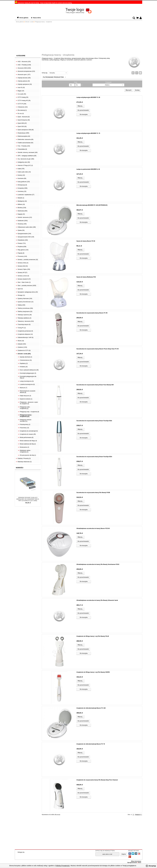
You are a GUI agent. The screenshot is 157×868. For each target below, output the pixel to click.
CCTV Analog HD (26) (24, 101)
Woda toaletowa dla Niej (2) (28, 444)
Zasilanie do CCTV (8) (24, 350)
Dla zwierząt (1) (22, 110)
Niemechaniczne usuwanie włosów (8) (28, 392)
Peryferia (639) (22, 247)
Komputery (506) (23, 188)
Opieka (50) (21, 230)
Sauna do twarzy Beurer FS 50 (86, 241)
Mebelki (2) (21, 198)
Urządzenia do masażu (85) (28, 434)
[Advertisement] (78, 39)
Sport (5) (20, 289)
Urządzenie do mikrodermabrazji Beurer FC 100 (91, 708)
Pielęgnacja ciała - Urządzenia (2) (25, 408)
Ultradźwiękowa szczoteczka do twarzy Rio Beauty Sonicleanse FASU (98, 564)
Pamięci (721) (22, 243)
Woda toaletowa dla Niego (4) (28, 441)
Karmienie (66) (22, 178)
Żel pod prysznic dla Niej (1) (28, 455)
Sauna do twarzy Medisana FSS (86, 277)
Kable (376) (21, 169)
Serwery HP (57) (22, 273)
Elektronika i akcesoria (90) (26, 139)
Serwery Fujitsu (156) (24, 269)
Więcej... (80, 106)
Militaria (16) (21, 204)
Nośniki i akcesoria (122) (25, 217)
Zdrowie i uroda (29, 22)
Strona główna (24, 18)
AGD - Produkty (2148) (24, 65)
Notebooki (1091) (23, 221)
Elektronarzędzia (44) (24, 136)
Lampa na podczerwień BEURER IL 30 (88, 169)
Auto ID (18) (21, 88)
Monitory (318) (22, 208)
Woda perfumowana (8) (27, 437)
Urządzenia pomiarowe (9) (25, 331)
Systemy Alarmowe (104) (25, 299)
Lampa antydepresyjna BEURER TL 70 (88, 133)
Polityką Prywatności (63, 866)
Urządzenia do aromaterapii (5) (29, 431)
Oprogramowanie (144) (24, 234)
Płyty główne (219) (23, 250)
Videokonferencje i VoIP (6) (26, 337)
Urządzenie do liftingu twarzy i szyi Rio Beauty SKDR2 (93, 672)
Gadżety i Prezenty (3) (24, 458)
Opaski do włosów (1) (26, 399)
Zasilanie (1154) (22, 347)
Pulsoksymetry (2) (25, 424)
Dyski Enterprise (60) (24, 120)
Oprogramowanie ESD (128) (26, 237)
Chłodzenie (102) (23, 107)
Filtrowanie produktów (53, 77)
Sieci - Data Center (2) (24, 282)
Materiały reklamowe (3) (25, 462)
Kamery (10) (21, 175)
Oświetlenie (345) (23, 240)
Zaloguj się (21, 852)
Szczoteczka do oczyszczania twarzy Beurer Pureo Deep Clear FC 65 (98, 349)
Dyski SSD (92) (22, 126)
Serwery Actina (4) (23, 263)
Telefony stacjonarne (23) (25, 312)
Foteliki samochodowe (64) (25, 143)
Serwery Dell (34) (23, 266)
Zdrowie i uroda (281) (24, 354)
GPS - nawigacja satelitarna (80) (27, 156)
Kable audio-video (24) (24, 172)
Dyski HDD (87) (22, 123)
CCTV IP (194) (22, 104)
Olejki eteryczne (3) (25, 396)
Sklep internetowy (136, 861)
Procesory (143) (22, 256)
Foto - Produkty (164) (24, 146)
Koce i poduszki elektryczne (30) (29, 370)
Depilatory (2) (24, 363)
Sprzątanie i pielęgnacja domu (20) (28, 292)
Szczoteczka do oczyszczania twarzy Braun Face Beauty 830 (95, 385)
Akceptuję (152, 866)
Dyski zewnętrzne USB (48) (26, 130)
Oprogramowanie (132, 862)
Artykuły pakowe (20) (24, 81)
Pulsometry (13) (24, 428)
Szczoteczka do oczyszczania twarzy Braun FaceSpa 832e (94, 421)
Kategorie (21, 56)
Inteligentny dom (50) (24, 162)
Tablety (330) (21, 305)
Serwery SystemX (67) (24, 279)
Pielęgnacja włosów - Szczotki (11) (26, 420)
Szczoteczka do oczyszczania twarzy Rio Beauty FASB (93, 493)
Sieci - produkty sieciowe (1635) (27, 286)
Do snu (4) (21, 114)
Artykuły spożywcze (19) (25, 84)
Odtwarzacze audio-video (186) (27, 227)
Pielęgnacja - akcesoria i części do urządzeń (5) (29, 403)
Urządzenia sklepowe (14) (25, 334)
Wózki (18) (21, 341)
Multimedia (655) (23, 211)
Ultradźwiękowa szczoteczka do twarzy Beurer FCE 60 (93, 528)
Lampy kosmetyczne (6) (27, 381)
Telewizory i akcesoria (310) (26, 321)
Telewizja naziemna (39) (25, 315)
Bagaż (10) (21, 91)
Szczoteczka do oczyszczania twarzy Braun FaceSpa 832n (94, 457)
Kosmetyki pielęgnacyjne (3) (28, 373)
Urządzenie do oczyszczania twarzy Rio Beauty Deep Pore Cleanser (97, 780)
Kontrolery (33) (22, 191)
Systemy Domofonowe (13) (26, 302)
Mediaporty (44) (22, 201)
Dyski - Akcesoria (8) (24, 117)
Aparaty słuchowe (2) (26, 357)
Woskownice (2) (24, 447)
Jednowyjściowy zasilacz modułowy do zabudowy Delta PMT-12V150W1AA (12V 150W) (28, 499)
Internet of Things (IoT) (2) (25, 165)
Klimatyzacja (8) (22, 185)
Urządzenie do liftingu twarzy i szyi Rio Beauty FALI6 (93, 636)
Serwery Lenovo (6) (23, 276)
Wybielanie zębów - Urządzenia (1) (25, 451)
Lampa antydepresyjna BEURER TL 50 (88, 97)
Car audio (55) (22, 94)
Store (139, 862)
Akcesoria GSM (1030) (24, 68)
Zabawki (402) (22, 344)
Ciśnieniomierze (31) (26, 360)
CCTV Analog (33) (23, 97)
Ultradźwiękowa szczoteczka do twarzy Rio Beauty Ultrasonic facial (97, 600)
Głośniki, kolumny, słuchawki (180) (28, 152)
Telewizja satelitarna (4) (24, 318)
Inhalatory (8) (24, 367)
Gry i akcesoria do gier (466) (26, 159)
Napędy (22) (21, 214)
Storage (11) (21, 295)
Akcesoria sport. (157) (24, 75)
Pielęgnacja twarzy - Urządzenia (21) (26, 416)
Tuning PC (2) (22, 328)
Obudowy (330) (22, 224)
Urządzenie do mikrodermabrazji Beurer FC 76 (91, 744)
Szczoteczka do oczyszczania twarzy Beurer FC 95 (92, 313)
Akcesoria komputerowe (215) (26, 71)
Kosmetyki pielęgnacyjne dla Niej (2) (28, 377)
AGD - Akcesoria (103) (24, 62)
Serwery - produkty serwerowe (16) (28, 260)
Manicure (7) (23, 388)
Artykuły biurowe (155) (24, 78)
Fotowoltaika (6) (22, 149)
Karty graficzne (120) (24, 182)
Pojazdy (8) (21, 253)
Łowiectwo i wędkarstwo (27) (26, 195)
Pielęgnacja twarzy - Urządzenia (43, 22)
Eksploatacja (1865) (23, 133)
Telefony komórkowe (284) (25, 308)
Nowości (20, 468)
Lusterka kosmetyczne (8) (27, 384)
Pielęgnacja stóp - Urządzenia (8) (29, 412)
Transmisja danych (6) (24, 324)
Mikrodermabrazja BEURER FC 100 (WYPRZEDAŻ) (92, 205)
